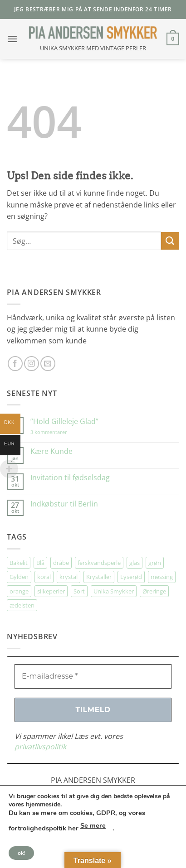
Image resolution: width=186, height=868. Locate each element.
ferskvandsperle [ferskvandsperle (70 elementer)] (99, 563)
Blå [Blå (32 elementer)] (40, 563)
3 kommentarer (58, 432)
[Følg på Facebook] (15, 364)
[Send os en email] (48, 364)
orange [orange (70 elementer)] (19, 591)
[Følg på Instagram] (32, 364)
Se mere (93, 825)
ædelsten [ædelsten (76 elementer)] (22, 605)
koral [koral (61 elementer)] (44, 577)
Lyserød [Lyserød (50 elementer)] (131, 577)
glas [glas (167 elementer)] (135, 563)
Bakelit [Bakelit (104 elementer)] (19, 563)
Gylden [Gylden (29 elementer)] (19, 577)
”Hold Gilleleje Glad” (64, 422)
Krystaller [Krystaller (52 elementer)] (99, 577)
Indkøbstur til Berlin (64, 504)
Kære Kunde (51, 451)
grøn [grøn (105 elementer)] (155, 563)
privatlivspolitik (40, 747)
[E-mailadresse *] (93, 676)
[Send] (170, 241)
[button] (12, 39)
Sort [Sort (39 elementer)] (79, 591)
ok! (21, 853)
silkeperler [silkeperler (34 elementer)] (51, 591)
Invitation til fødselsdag (70, 478)
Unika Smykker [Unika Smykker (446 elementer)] (114, 591)
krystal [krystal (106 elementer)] (69, 577)
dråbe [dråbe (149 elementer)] (61, 563)
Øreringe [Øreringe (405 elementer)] (154, 591)
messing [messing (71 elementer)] (162, 577)
